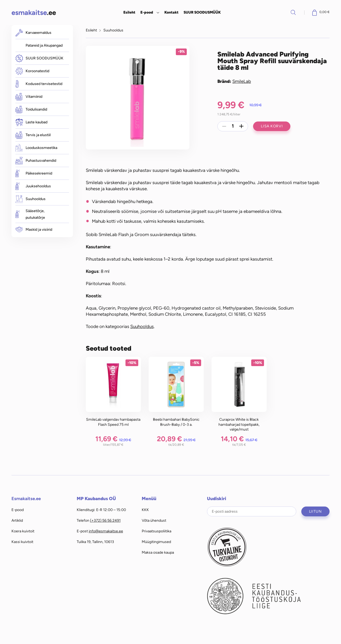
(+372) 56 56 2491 (105, 520)
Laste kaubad (31, 122)
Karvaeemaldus (33, 33)
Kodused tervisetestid (39, 84)
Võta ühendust (154, 520)
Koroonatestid (32, 71)
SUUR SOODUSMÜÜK (202, 12)
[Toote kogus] (233, 126)
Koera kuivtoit (23, 531)
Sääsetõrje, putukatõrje (30, 214)
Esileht (129, 12)
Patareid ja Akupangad (44, 45)
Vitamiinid (29, 97)
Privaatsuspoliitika (157, 531)
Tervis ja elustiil (33, 135)
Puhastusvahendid (36, 161)
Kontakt (171, 12)
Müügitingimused (156, 542)
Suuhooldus (31, 199)
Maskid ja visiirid (34, 230)
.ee (34, 12)
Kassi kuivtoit (22, 542)
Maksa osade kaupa (158, 552)
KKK (145, 510)
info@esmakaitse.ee (106, 531)
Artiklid (17, 520)
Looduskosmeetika (36, 148)
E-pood (147, 12)
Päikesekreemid (34, 173)
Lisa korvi (272, 126)
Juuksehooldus (33, 186)
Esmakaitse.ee (26, 499)
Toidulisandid (31, 110)
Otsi (293, 12)
